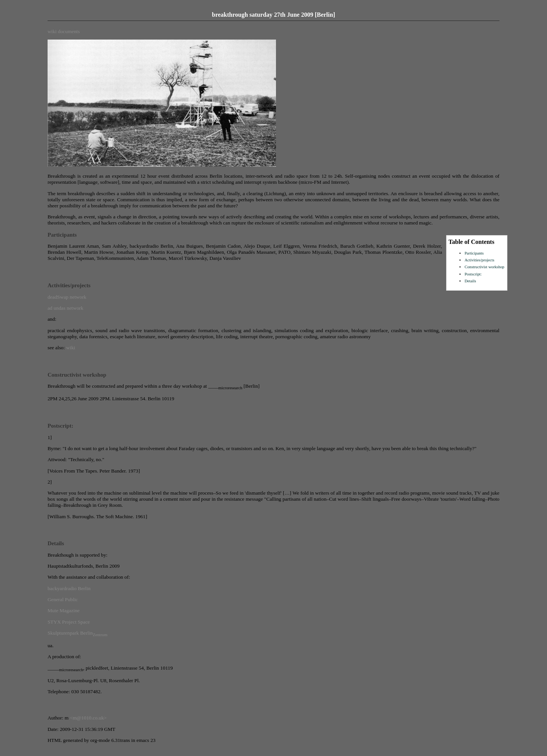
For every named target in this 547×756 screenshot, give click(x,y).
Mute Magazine (64, 610)
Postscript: (473, 274)
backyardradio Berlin (69, 588)
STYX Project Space (69, 622)
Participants (474, 253)
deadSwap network (67, 297)
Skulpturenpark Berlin (77, 633)
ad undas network (65, 308)
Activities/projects (479, 260)
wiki (52, 31)
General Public (63, 599)
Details (470, 281)
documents (69, 31)
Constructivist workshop (484, 267)
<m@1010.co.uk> (88, 718)
